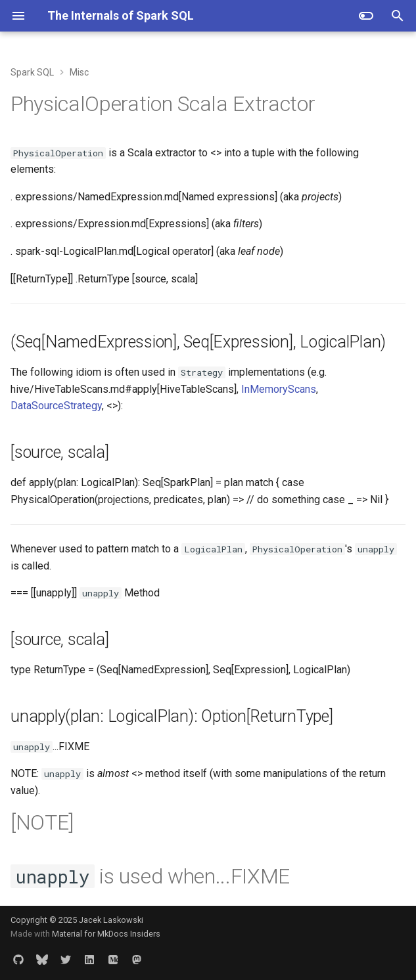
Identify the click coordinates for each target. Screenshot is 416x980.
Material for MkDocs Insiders (106, 934)
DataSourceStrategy (56, 406)
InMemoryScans (279, 389)
